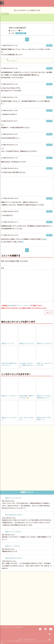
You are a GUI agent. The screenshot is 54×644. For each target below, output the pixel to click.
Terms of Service (46, 641)
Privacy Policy (34, 641)
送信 (50, 312)
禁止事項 (11, 306)
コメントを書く (21, 33)
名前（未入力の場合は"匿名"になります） (15, 261)
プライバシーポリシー (23, 306)
